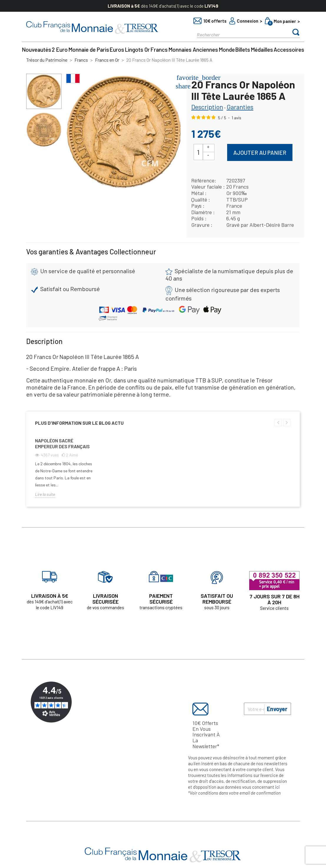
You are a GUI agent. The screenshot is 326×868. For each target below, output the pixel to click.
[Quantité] (198, 152)
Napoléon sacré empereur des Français (62, 443)
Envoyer (277, 709)
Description (207, 107)
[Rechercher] (238, 34)
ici (277, 787)
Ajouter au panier (260, 153)
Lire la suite (45, 494)
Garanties (240, 107)
